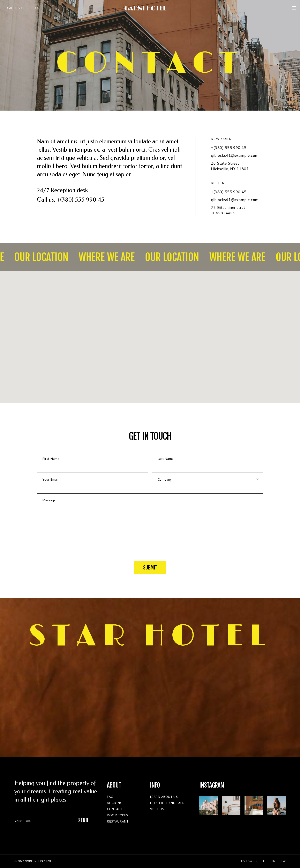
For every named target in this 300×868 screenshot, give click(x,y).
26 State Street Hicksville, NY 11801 (230, 166)
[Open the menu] (294, 8)
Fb (265, 861)
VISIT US (157, 809)
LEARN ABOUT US (164, 797)
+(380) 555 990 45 (81, 200)
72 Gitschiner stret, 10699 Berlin (228, 210)
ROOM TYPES (117, 815)
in (274, 861)
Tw (283, 861)
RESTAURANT (118, 821)
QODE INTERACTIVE (38, 861)
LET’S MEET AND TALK (167, 803)
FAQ (110, 797)
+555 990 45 (31, 8)
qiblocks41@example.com (235, 155)
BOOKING (115, 803)
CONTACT (115, 809)
